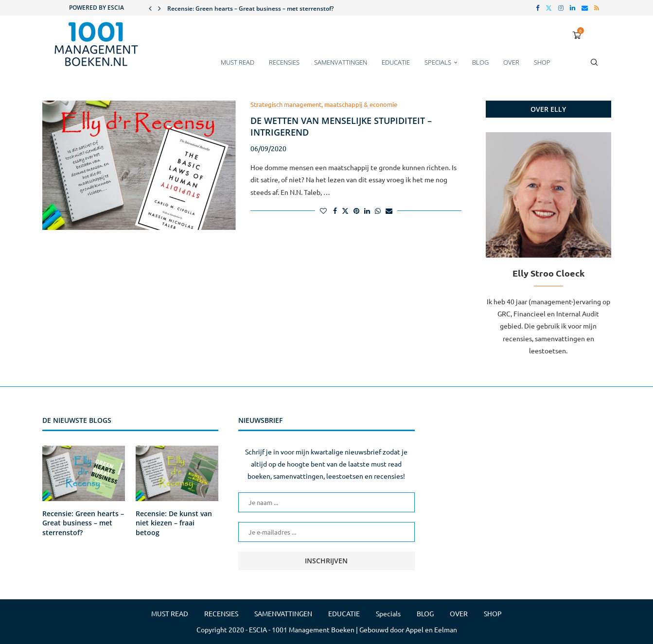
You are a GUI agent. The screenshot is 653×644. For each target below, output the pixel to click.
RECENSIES (284, 62)
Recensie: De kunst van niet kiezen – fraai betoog (174, 523)
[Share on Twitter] (345, 210)
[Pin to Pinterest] (356, 210)
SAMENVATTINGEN (341, 62)
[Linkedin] (573, 8)
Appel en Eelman (431, 629)
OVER (511, 62)
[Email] (585, 8)
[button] (150, 8)
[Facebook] (538, 8)
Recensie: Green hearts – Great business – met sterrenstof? (250, 9)
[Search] (594, 67)
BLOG (480, 62)
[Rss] (597, 8)
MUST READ (238, 62)
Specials (438, 62)
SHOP (542, 62)
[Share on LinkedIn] (367, 210)
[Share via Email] (389, 210)
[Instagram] (561, 8)
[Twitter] (549, 8)
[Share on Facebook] (335, 210)
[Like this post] (323, 210)
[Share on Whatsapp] (378, 210)
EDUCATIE (396, 62)
